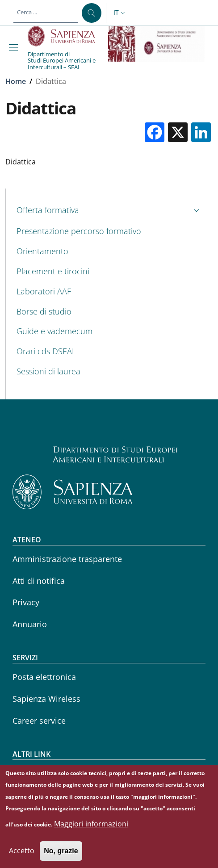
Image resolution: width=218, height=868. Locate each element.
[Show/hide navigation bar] (15, 47)
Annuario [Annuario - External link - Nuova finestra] (30, 624)
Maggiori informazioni (91, 829)
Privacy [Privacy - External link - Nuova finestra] (26, 602)
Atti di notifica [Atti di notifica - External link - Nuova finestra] (39, 581)
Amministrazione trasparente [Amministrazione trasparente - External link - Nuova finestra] (67, 559)
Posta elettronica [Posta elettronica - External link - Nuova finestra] (44, 677)
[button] (120, 13)
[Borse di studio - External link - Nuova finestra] (109, 312)
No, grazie (61, 856)
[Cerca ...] (92, 13)
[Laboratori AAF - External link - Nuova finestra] (109, 291)
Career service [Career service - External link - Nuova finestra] (39, 721)
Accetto (22, 855)
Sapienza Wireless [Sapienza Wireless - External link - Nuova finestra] (46, 699)
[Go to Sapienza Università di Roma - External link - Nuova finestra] (66, 36)
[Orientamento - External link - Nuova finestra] (109, 251)
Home (16, 81)
